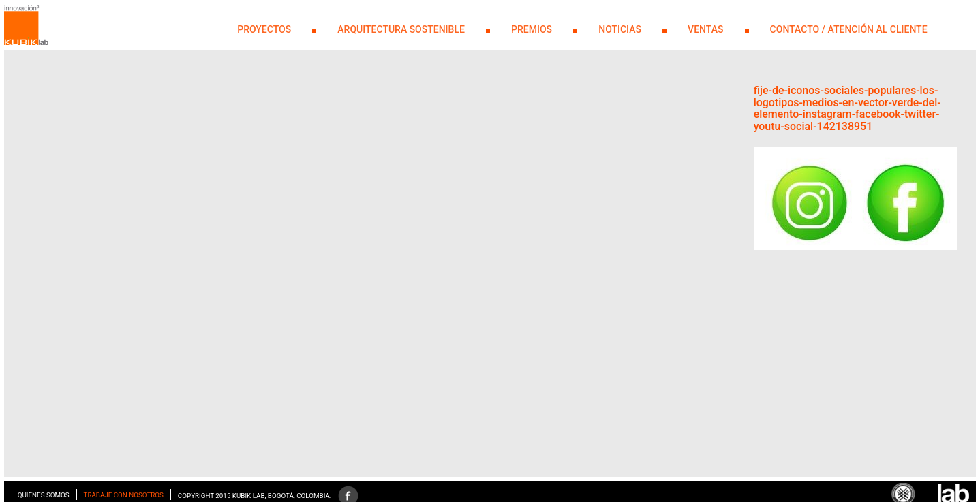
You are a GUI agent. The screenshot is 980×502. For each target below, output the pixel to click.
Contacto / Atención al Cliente (849, 29)
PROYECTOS (264, 29)
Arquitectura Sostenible (401, 29)
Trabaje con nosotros (124, 495)
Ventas (705, 29)
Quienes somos (44, 495)
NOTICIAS (620, 29)
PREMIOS (532, 29)
